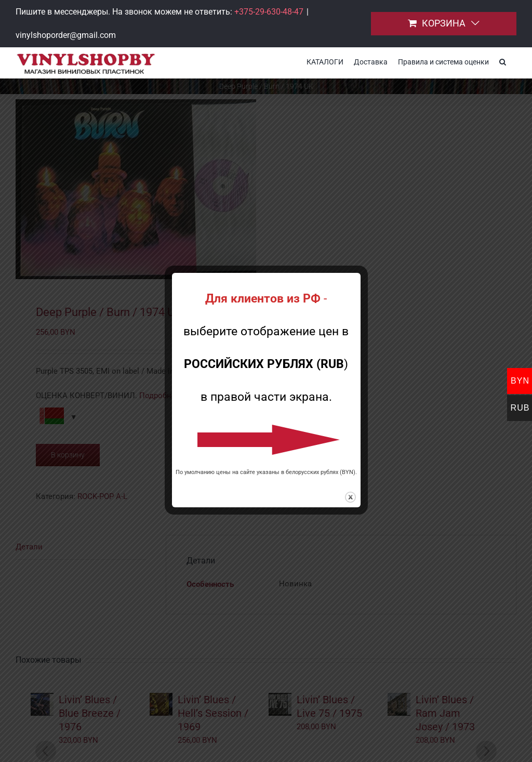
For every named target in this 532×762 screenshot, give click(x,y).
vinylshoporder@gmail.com (66, 35)
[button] (503, 61)
